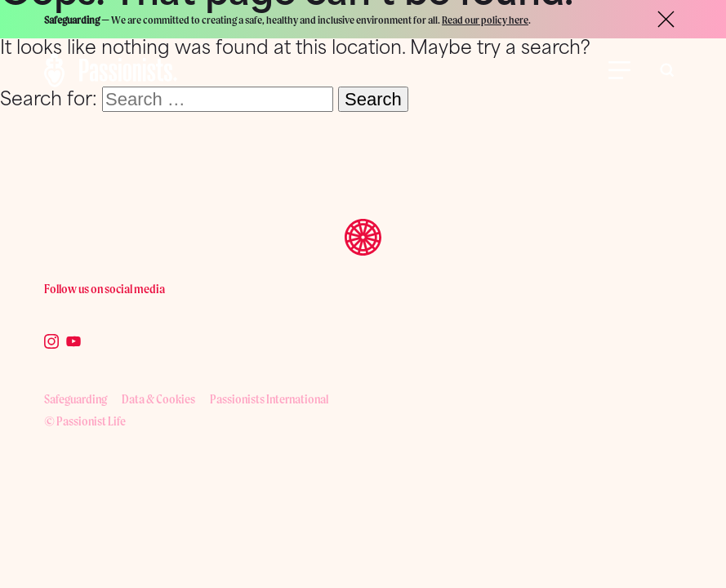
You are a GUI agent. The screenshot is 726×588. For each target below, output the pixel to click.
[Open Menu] (619, 70)
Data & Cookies (158, 399)
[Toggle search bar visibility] (667, 70)
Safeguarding (76, 399)
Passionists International (269, 399)
